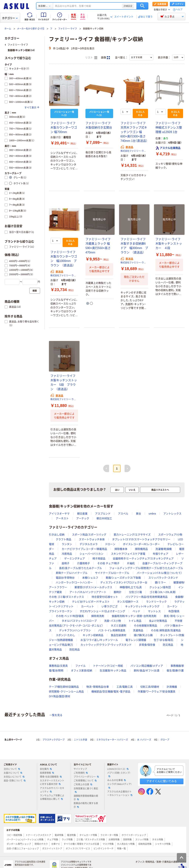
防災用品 (168, 645)
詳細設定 (128, 6)
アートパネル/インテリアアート (88, 592)
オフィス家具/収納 (82, 671)
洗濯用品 (138, 630)
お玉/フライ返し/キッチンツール (99, 640)
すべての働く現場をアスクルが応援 (81, 844)
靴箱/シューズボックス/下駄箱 (123, 578)
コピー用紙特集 (14, 835)
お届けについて (13, 773)
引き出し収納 (57, 535)
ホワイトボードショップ (134, 835)
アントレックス (172, 514)
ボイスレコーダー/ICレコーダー (141, 544)
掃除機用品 (141, 549)
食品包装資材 (118, 635)
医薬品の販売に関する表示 (86, 805)
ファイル (80, 666)
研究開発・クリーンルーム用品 (66, 692)
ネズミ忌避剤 (118, 626)
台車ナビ (56, 844)
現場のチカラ (41, 844)
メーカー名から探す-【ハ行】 (31, 29)
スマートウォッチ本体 (92, 539)
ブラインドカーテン (61, 611)
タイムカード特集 (88, 835)
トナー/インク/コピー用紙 (108, 666)
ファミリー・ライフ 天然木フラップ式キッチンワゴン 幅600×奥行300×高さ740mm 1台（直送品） (134, 132)
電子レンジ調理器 (136, 640)
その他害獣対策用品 (145, 626)
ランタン (67, 544)
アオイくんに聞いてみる (162, 781)
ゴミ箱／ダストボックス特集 (91, 840)
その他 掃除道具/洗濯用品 (166, 630)
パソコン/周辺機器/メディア (147, 666)
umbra (152, 514)
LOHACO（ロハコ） (118, 769)
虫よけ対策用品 (158, 621)
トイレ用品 (135, 621)
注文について (12, 769)
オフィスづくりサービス (78, 849)
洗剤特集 (127, 840)
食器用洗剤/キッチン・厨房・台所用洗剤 (134, 616)
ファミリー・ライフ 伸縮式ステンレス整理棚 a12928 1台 (169, 128)
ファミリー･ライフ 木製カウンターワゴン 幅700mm (64, 128)
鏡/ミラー (160, 582)
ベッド (136, 611)
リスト (91, 58)
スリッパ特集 (142, 840)
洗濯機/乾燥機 (164, 549)
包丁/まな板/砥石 (164, 640)
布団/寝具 (174, 611)
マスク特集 (108, 844)
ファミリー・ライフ (68, 29)
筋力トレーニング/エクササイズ (132, 535)
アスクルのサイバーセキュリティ (52, 790)
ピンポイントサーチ (104, 849)
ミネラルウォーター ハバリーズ (112, 740)
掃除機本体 (121, 549)
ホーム (8, 29)
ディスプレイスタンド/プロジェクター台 (124, 582)
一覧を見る (56, 715)
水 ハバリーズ (144, 740)
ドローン (110, 544)
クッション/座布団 (160, 587)
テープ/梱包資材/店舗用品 (64, 687)
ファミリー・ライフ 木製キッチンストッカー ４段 (169, 244)
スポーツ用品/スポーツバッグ (89, 535)
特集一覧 (121, 849)
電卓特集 (59, 835)
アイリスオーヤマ (59, 514)
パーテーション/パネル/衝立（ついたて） (159, 573)
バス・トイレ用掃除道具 (112, 630)
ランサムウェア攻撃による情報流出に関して (52, 797)
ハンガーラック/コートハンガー (74, 582)
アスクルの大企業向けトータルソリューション (120, 793)
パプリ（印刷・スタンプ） (119, 774)
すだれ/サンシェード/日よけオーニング (102, 611)
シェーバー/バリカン (92, 554)
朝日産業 (82, 514)
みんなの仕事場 (116, 780)
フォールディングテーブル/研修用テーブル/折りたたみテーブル (146, 568)
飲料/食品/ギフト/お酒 (147, 671)
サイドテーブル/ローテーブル (112, 573)
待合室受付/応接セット (105, 597)
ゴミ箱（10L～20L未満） (163, 592)
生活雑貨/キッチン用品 (113, 671)
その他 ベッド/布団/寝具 (70, 616)
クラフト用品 (63, 539)
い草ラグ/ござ (110, 606)
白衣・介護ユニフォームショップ (23, 849)
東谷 (138, 514)
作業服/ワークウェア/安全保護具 (157, 692)
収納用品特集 (145, 844)
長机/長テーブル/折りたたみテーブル (80, 568)
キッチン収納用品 (93, 635)
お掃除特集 (114, 840)
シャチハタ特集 (163, 844)
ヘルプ (179, 10)
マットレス (154, 611)
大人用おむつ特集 (126, 844)
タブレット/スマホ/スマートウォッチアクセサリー (141, 539)
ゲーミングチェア (75, 559)
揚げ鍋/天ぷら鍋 (143, 635)
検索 (142, 6)
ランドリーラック (156, 602)
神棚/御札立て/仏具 (131, 587)
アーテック (83, 518)
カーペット (87, 606)
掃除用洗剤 (98, 616)
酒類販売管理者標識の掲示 (86, 798)
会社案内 (46, 769)
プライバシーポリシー (86, 777)
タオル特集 (158, 840)
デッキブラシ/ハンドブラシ (75, 630)
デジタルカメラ (89, 544)
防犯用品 (75, 650)
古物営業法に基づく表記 (86, 790)
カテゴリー (10, 18)
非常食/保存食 (147, 645)
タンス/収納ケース (128, 602)
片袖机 (131, 563)
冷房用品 (67, 554)
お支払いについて (14, 777)
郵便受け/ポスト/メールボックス (93, 587)
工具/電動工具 (125, 687)
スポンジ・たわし (65, 635)
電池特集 (71, 835)
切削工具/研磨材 (150, 687)
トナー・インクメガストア (38, 835)
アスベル (123, 514)
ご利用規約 (81, 773)
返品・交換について (15, 781)
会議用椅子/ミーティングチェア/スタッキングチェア (143, 559)
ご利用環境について (85, 781)
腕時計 (118, 592)
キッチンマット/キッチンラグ (142, 606)
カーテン (172, 606)
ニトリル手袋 (80, 740)
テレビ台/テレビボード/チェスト (91, 602)
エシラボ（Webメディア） (119, 786)
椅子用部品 (99, 559)
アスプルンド (103, 514)
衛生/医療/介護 (175, 671)
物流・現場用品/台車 (98, 687)
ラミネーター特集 (109, 835)
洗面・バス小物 (112, 621)
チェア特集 (53, 840)
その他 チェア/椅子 (108, 563)
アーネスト (62, 518)
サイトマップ (80, 769)
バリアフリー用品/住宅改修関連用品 (147, 597)
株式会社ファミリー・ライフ (134, 151)
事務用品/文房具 (58, 666)
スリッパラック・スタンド (163, 578)
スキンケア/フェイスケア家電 (128, 554)
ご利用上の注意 (83, 785)
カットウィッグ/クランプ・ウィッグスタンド (106, 645)
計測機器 (172, 687)
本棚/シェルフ (90, 578)
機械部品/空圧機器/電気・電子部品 (111, 692)
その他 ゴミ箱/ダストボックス (66, 597)
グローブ (165, 740)
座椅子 (66, 563)
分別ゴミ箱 (135, 592)
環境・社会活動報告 (51, 777)
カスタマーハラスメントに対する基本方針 (52, 782)
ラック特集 (67, 840)
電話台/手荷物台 (65, 578)
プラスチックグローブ (54, 740)
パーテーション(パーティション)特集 (25, 840)
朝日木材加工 (104, 518)
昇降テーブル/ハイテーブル (72, 573)
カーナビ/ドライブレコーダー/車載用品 (84, 549)
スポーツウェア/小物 (170, 535)
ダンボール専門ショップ (19, 844)
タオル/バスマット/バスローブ (79, 621)
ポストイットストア (52, 849)
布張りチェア (161, 554)
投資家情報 (47, 773)
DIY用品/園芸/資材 (60, 696)
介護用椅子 (83, 563)
